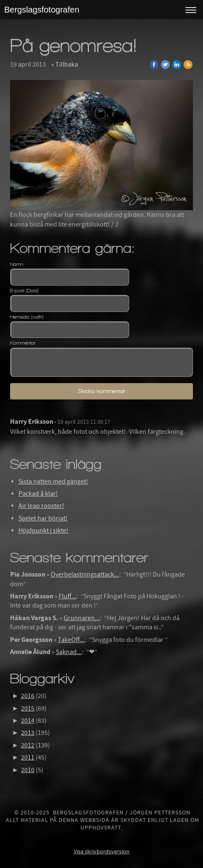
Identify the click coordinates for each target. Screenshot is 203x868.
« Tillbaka (65, 64)
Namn (17, 264)
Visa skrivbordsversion (102, 852)
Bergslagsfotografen (42, 10)
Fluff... (68, 596)
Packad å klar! (38, 494)
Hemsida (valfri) (27, 317)
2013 (28, 733)
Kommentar (23, 343)
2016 (28, 696)
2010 (28, 770)
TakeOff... (71, 640)
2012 (28, 745)
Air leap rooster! (41, 506)
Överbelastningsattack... (85, 574)
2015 (28, 708)
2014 (28, 721)
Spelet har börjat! (43, 518)
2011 (28, 757)
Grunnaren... (82, 618)
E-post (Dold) (24, 291)
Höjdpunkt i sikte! (43, 531)
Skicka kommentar (101, 391)
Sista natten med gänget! (53, 482)
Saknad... (69, 652)
